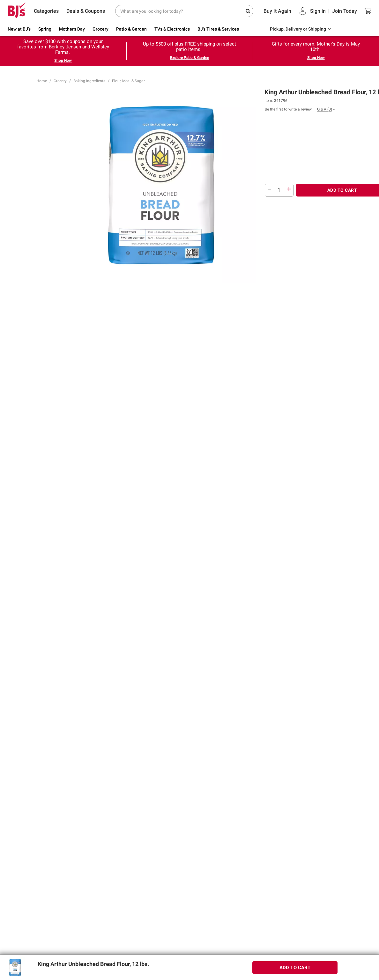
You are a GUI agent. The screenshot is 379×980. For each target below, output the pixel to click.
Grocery (100, 29)
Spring (45, 29)
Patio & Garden (131, 29)
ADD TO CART (295, 968)
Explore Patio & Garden (190, 58)
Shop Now (63, 61)
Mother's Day (72, 29)
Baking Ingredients (89, 81)
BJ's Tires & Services (218, 29)
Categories (46, 11)
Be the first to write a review (288, 109)
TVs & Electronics (172, 29)
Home (42, 81)
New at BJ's (19, 29)
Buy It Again (277, 11)
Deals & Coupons (86, 11)
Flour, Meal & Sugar (128, 81)
